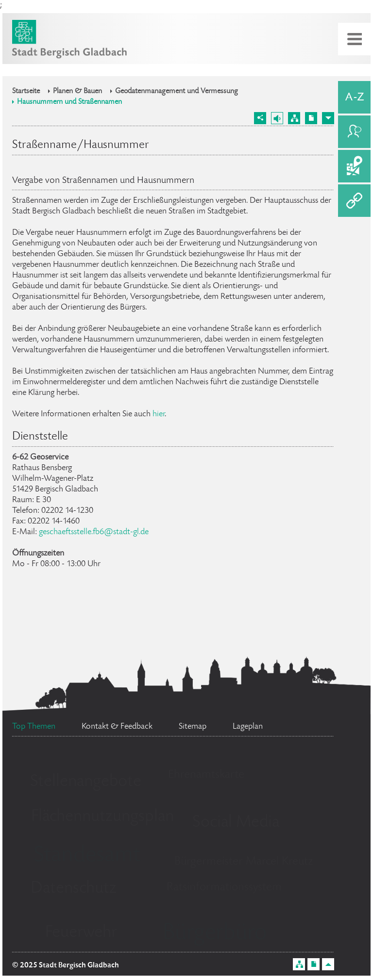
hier (159, 414)
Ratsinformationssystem (224, 888)
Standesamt (87, 856)
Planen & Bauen (77, 92)
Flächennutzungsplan (102, 817)
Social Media (236, 823)
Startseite (26, 92)
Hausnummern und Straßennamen (69, 102)
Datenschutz (74, 889)
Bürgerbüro (215, 934)
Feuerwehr (81, 933)
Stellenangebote (86, 782)
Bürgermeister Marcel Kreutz (244, 862)
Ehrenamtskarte (206, 775)
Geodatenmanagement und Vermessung (177, 92)
